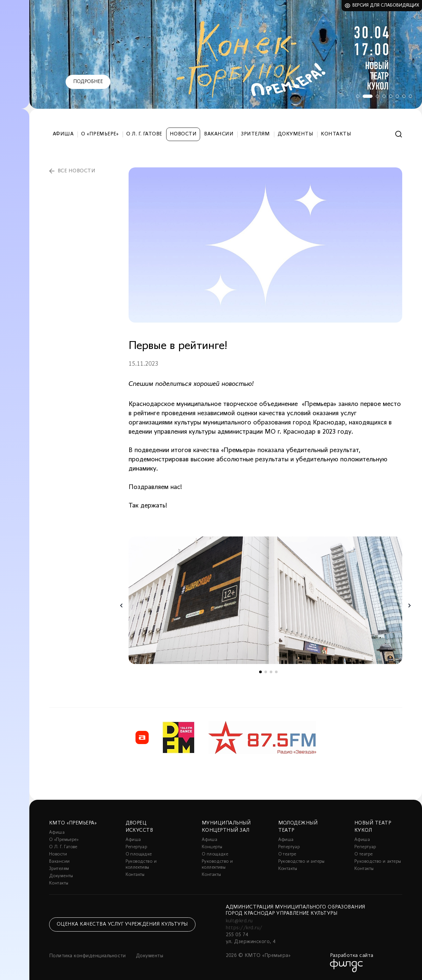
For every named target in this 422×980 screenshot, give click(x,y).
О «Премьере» (100, 134)
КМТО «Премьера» (73, 823)
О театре (287, 854)
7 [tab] (404, 96)
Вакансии (219, 134)
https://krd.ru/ (244, 928)
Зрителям (256, 134)
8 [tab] (410, 96)
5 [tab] (391, 96)
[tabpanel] (226, 54)
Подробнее (88, 82)
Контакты (336, 134)
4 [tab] (384, 96)
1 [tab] (358, 96)
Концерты (212, 847)
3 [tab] (377, 96)
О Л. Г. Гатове (144, 134)
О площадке (139, 854)
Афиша (63, 134)
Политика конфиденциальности (88, 956)
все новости (76, 171)
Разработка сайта (352, 956)
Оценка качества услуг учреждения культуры (122, 924)
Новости (183, 134)
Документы (295, 134)
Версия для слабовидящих (386, 5)
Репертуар (136, 847)
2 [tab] (368, 96)
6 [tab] (397, 96)
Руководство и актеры (301, 862)
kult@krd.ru (239, 921)
